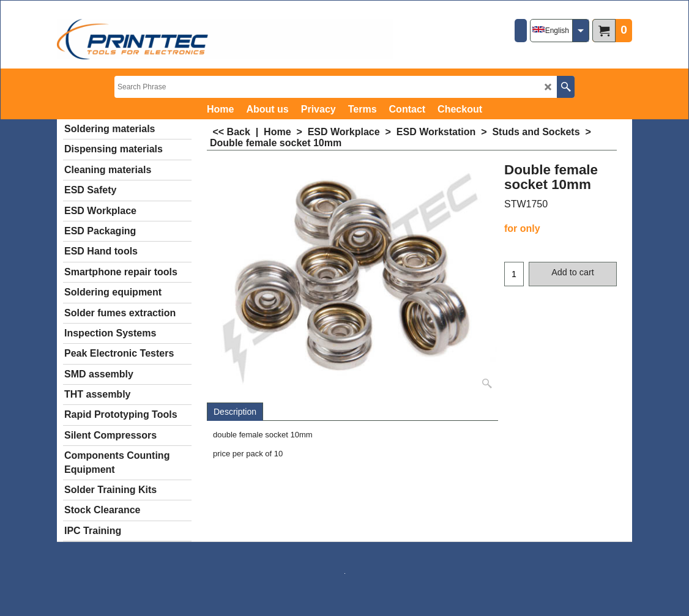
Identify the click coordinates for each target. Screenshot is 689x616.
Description (235, 412)
